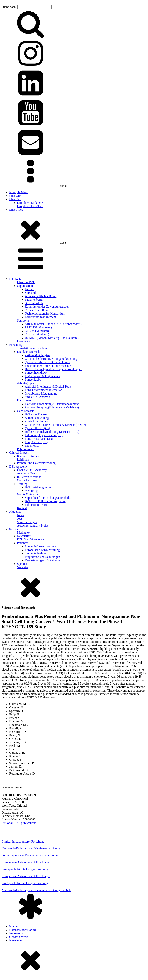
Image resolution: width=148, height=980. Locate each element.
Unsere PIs (24, 341)
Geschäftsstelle (34, 303)
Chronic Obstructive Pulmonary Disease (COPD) (55, 425)
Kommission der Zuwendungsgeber (47, 307)
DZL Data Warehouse (30, 539)
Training (22, 484)
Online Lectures (27, 480)
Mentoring (31, 491)
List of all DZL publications (19, 823)
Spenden (22, 564)
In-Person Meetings (29, 477)
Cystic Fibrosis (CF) (37, 428)
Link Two (15, 199)
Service (14, 529)
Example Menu (19, 192)
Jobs (20, 519)
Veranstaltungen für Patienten (43, 560)
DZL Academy (18, 466)
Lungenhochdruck (36, 373)
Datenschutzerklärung (23, 930)
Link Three (16, 210)
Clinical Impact (19, 453)
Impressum (16, 933)
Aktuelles (15, 512)
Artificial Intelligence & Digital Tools (48, 386)
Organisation (25, 286)
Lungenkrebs (33, 380)
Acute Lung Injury (36, 421)
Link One (15, 196)
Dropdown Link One (30, 203)
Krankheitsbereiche (29, 352)
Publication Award (36, 505)
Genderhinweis (19, 937)
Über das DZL (26, 282)
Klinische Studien (28, 456)
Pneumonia (32, 446)
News (20, 515)
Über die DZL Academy (32, 470)
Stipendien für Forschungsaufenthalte (48, 498)
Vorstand (30, 293)
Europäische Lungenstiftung (42, 550)
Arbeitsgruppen (27, 383)
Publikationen (26, 449)
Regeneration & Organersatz (42, 376)
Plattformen (24, 400)
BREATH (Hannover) (38, 327)
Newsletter (24, 536)
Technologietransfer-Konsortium (45, 314)
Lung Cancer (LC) (36, 442)
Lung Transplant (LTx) (39, 439)
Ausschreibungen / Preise (33, 526)
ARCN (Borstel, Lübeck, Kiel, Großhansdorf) (53, 324)
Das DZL (15, 279)
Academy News (27, 473)
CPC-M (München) (37, 331)
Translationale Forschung (33, 348)
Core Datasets (26, 411)
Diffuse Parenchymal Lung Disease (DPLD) (52, 432)
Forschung (16, 345)
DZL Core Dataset (36, 414)
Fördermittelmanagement (40, 317)
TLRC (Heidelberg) (37, 334)
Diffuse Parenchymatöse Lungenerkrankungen (53, 369)
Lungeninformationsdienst (41, 546)
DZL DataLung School (39, 487)
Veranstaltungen (27, 522)
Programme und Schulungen (42, 557)
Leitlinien (23, 459)
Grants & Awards (28, 494)
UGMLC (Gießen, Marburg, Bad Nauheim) (52, 338)
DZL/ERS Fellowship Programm (45, 501)
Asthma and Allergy (37, 418)
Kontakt (22, 508)
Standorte (23, 320)
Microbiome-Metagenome (41, 393)
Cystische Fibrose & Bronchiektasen (47, 362)
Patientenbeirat (34, 300)
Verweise (23, 567)
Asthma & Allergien (37, 355)
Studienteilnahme (36, 553)
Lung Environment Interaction (44, 390)
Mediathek (24, 532)
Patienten (23, 543)
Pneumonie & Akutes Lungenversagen (49, 366)
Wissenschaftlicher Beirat (41, 296)
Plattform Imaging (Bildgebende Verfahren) (52, 407)
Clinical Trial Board (37, 310)
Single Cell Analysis (37, 397)
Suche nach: (9, 7)
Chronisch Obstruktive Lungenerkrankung (51, 359)
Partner (29, 289)
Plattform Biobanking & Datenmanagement (52, 404)
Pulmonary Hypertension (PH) (44, 435)
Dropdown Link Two (30, 206)
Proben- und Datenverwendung (36, 463)
